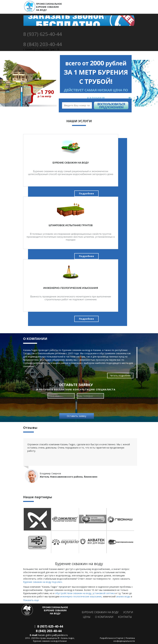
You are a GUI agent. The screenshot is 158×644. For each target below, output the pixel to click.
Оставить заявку (77, 416)
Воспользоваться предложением (111, 106)
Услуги (128, 612)
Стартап (120, 638)
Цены (87, 617)
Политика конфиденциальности (124, 639)
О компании (104, 617)
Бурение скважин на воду (100, 612)
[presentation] (76, 406)
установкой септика (104, 593)
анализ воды (123, 596)
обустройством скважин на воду (73, 593)
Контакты (125, 617)
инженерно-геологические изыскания (81, 596)
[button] (2, 83)
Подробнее (87, 193)
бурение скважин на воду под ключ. (43, 582)
